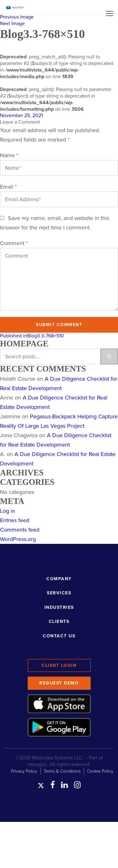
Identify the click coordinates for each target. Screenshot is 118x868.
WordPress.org (18, 539)
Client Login (59, 665)
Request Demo (59, 683)
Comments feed (20, 530)
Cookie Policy (100, 771)
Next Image (12, 24)
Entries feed (15, 520)
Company (59, 579)
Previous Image (17, 17)
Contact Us (59, 636)
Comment (14, 243)
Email (8, 187)
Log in (8, 511)
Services (59, 593)
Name (9, 155)
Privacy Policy (24, 771)
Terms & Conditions (62, 771)
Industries (59, 607)
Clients (59, 622)
